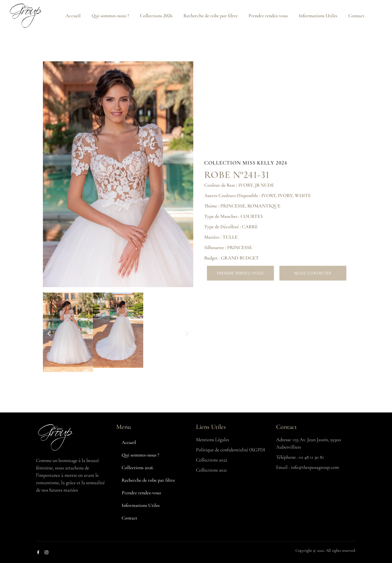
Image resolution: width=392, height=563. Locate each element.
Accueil (73, 16)
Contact (356, 16)
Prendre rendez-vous (268, 16)
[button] (49, 333)
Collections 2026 (156, 16)
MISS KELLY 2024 (265, 163)
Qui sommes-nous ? (110, 16)
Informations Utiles (318, 16)
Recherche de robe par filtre (210, 16)
